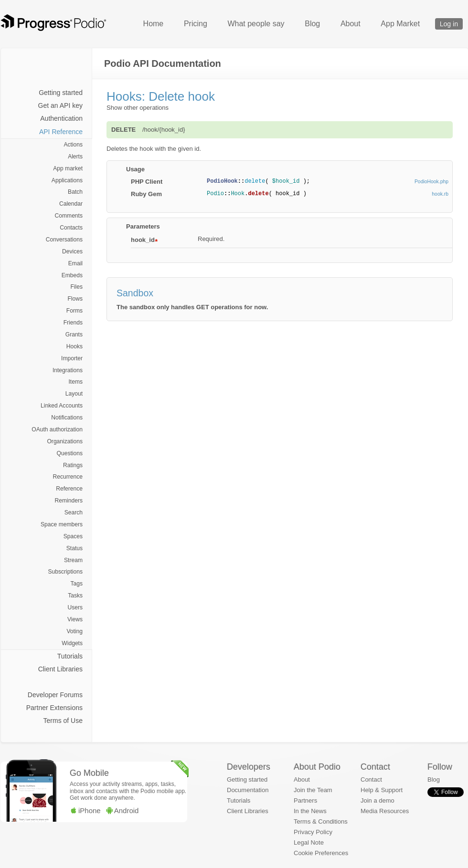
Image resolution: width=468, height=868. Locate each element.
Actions (73, 145)
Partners (305, 800)
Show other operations (138, 108)
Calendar (71, 204)
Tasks (75, 596)
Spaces (73, 536)
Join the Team (313, 790)
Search (74, 512)
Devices (72, 251)
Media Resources (385, 811)
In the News (310, 811)
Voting (74, 631)
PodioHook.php (431, 182)
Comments (69, 216)
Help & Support (382, 790)
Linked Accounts (62, 406)
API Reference (61, 132)
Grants (74, 335)
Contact (371, 779)
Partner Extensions (54, 708)
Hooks (74, 346)
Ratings (73, 465)
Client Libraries (60, 669)
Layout (74, 394)
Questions (70, 453)
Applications (67, 180)
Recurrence (68, 477)
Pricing (196, 24)
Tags (76, 584)
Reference (69, 489)
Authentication (61, 118)
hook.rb (440, 194)
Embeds (72, 275)
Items (75, 382)
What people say (256, 24)
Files (76, 287)
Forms (74, 311)
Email (75, 263)
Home (154, 24)
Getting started (61, 93)
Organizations (65, 441)
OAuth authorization (57, 429)
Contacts (71, 228)
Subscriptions (65, 572)
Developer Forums (55, 695)
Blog (312, 24)
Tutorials (70, 656)
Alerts (75, 157)
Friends (73, 323)
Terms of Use (63, 721)
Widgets (72, 643)
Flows (75, 299)
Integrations (68, 370)
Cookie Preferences (321, 853)
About (351, 24)
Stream (73, 560)
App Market (400, 24)
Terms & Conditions (321, 821)
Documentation (248, 790)
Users (75, 607)
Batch (75, 192)
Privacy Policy (313, 832)
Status (74, 548)
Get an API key (60, 105)
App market (68, 168)
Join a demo (378, 800)
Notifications (67, 418)
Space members (62, 524)
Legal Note (309, 842)
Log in (449, 24)
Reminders (69, 501)
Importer (72, 358)
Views (75, 619)
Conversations (64, 240)
